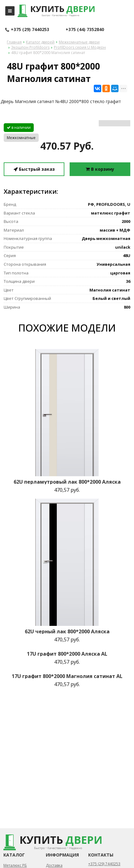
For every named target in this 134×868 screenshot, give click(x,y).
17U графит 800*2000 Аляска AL (67, 654)
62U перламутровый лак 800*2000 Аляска (67, 482)
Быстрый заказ (34, 169)
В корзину (100, 169)
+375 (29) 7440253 (27, 30)
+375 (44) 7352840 (85, 29)
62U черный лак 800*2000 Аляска (67, 631)
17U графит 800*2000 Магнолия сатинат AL (67, 676)
